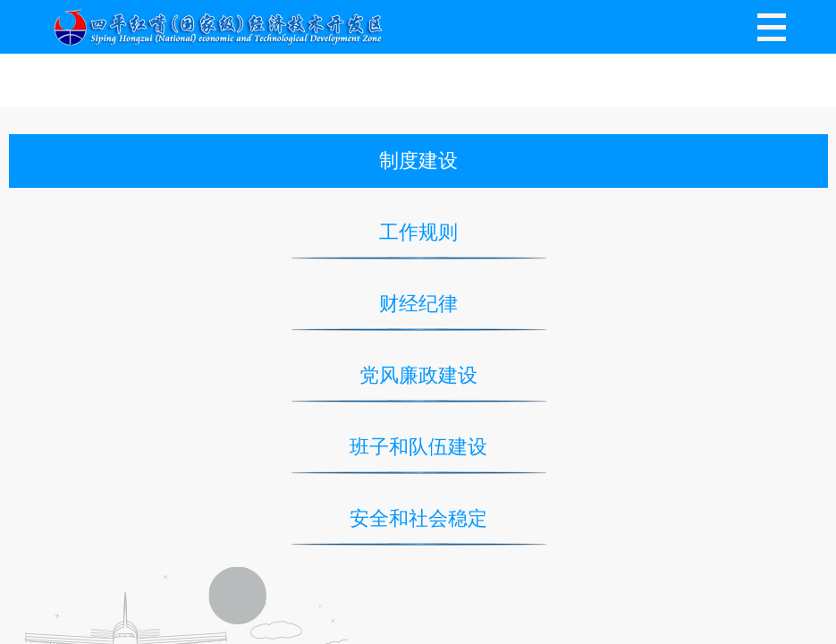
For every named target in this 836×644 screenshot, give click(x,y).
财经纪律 (418, 304)
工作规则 (418, 232)
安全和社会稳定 (418, 518)
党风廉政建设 (418, 375)
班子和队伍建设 (418, 447)
